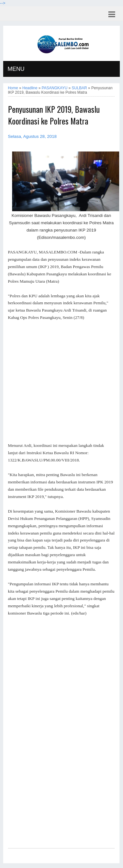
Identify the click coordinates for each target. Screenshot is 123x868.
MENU (16, 69)
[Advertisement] (62, 382)
